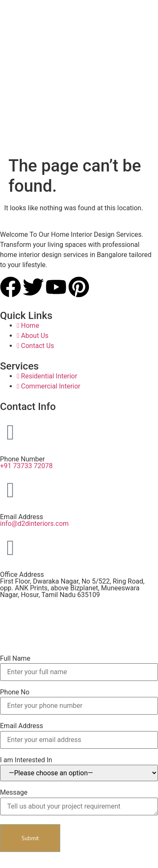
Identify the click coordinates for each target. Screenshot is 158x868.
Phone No (15, 692)
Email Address (21, 726)
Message (14, 793)
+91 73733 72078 (26, 466)
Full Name (15, 659)
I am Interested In (26, 760)
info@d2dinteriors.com (34, 524)
